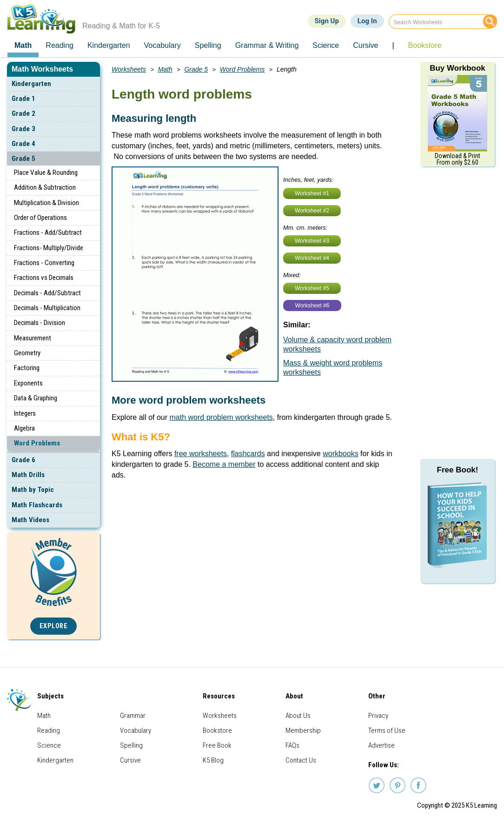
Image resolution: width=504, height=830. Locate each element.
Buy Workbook (458, 68)
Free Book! (458, 470)
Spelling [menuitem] (208, 45)
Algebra (24, 428)
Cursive (130, 760)
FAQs (292, 745)
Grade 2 (23, 113)
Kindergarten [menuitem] (109, 45)
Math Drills (28, 475)
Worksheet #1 (312, 193)
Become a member (224, 464)
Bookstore (217, 730)
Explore (54, 626)
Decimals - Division (40, 323)
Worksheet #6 (312, 305)
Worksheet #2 (312, 211)
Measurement (33, 338)
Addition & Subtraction (45, 187)
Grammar (133, 716)
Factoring (27, 368)
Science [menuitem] (326, 45)
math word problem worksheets (221, 417)
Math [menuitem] (23, 45)
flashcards (248, 454)
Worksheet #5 (312, 288)
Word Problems (37, 443)
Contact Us (301, 760)
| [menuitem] (393, 45)
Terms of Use (387, 730)
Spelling (131, 745)
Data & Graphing (36, 398)
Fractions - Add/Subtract (48, 232)
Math (165, 69)
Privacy (378, 716)
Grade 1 (23, 99)
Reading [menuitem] (60, 45)
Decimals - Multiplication (47, 308)
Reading (49, 730)
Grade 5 (23, 159)
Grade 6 (23, 460)
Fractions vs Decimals (44, 278)
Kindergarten (31, 84)
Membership (303, 730)
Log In (367, 21)
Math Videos (30, 520)
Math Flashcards (37, 505)
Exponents (28, 383)
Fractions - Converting (44, 263)
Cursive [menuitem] (365, 45)
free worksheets (201, 454)
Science (49, 745)
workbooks (340, 454)
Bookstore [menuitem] (425, 45)
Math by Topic (33, 490)
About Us (298, 716)
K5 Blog (213, 760)
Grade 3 (23, 129)
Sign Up (327, 21)
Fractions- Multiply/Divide (49, 248)
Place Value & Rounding (46, 173)
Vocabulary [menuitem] (162, 45)
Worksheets (129, 69)
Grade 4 (23, 144)
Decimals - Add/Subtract (47, 293)
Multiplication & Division (46, 203)
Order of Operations (40, 218)
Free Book (217, 745)
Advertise (381, 745)
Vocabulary (136, 730)
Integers (25, 413)
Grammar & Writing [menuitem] (267, 45)
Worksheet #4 (312, 258)
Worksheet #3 (312, 241)
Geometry (27, 353)
